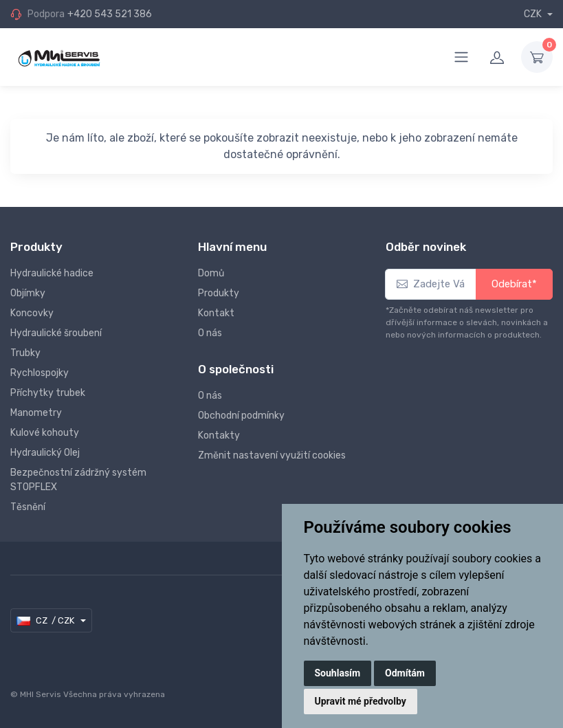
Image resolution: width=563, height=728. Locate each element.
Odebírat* (514, 284)
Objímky (28, 293)
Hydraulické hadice (52, 273)
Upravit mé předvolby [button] (361, 701)
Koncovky (32, 313)
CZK (534, 14)
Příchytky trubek (48, 393)
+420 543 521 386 (110, 14)
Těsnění (28, 507)
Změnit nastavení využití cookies (272, 455)
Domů (211, 273)
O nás (210, 333)
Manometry (36, 413)
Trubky (25, 353)
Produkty (219, 293)
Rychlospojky (40, 373)
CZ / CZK (46, 621)
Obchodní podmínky (241, 416)
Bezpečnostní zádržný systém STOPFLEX (78, 480)
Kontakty (219, 435)
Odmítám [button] (405, 673)
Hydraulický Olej (45, 453)
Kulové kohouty (45, 433)
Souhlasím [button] (338, 673)
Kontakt (216, 313)
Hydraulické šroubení (56, 333)
